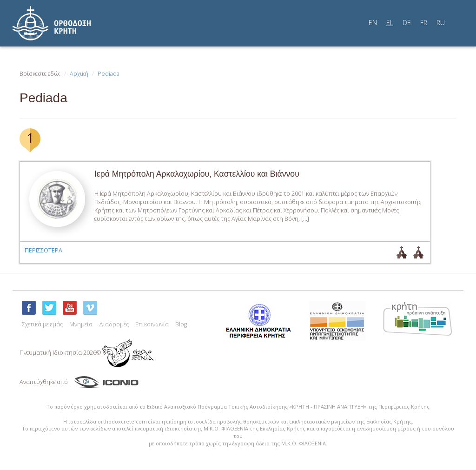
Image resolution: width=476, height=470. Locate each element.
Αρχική (79, 74)
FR (424, 23)
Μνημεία (81, 324)
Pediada (109, 74)
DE (407, 23)
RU (441, 23)
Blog (181, 324)
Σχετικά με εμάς (42, 324)
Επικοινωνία (152, 324)
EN (373, 23)
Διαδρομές (114, 324)
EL (390, 23)
